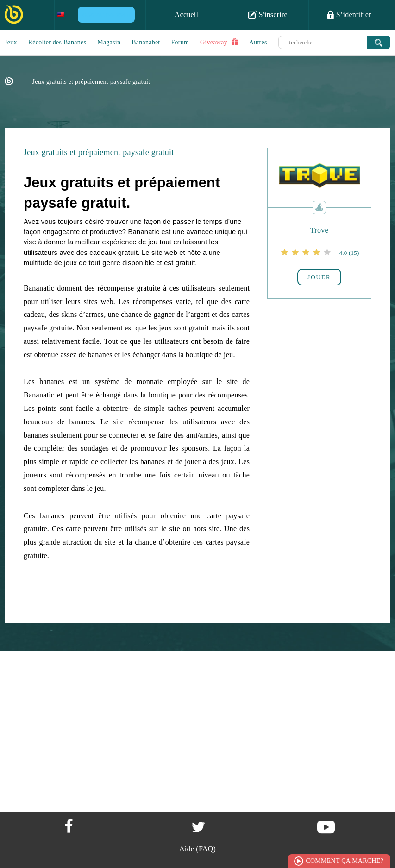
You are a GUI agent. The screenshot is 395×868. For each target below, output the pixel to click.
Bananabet (146, 42)
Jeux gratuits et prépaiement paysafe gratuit (91, 82)
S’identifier (349, 14)
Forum (180, 42)
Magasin (109, 42)
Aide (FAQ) (197, 849)
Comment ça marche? (345, 861)
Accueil (187, 15)
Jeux (11, 42)
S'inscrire (268, 14)
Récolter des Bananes (57, 42)
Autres (258, 42)
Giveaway (219, 42)
